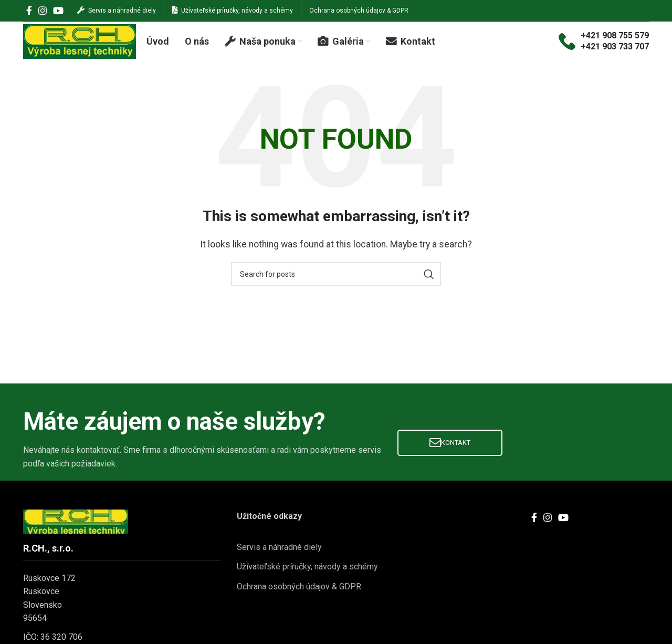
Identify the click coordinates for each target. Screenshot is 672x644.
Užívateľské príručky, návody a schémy (307, 582)
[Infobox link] (604, 50)
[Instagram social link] (43, 12)
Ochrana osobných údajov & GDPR (299, 601)
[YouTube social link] (58, 12)
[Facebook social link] (29, 12)
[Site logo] (80, 49)
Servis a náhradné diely (279, 562)
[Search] (336, 289)
